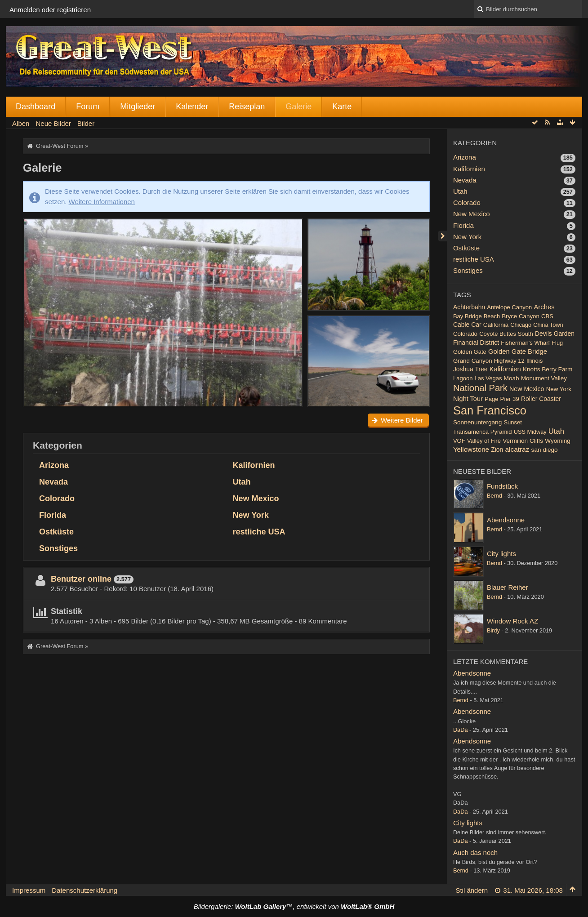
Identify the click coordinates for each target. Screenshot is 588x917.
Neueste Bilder (482, 471)
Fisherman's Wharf (525, 343)
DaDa (461, 730)
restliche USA (259, 532)
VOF (459, 441)
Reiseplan (247, 107)
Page (491, 399)
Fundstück (502, 486)
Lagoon (463, 378)
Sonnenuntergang (477, 422)
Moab (512, 378)
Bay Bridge (468, 316)
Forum (88, 107)
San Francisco (490, 410)
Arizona (54, 465)
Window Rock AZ (512, 621)
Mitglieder (138, 107)
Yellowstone (471, 449)
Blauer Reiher (508, 587)
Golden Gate (470, 352)
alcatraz (517, 449)
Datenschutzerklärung (85, 890)
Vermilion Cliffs (523, 441)
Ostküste (56, 532)
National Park (480, 388)
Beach (492, 316)
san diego (545, 450)
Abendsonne (506, 520)
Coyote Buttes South (506, 334)
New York (250, 515)
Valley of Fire (484, 441)
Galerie (298, 107)
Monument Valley (544, 378)
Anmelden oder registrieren (50, 10)
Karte (342, 107)
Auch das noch (475, 852)
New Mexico (256, 499)
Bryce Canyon (521, 316)
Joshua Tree (470, 369)
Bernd (494, 496)
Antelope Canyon (509, 307)
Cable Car (467, 325)
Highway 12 (509, 361)
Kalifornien (254, 465)
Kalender (192, 107)
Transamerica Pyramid (483, 432)
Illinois (535, 361)
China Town (548, 325)
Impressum (29, 890)
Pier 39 (510, 399)
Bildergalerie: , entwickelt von (294, 906)
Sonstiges (58, 548)
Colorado (57, 499)
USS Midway (530, 432)
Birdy (493, 630)
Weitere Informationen (102, 202)
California (496, 325)
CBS (547, 316)
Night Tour (468, 399)
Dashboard (36, 107)
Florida (53, 515)
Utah (241, 482)
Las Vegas (488, 378)
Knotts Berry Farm (548, 369)
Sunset (513, 422)
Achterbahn (469, 307)
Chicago (521, 325)
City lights (501, 554)
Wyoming (558, 441)
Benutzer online (81, 579)
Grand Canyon (473, 361)
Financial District (476, 343)
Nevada (53, 482)
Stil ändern (472, 890)
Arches (544, 307)
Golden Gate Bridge (518, 352)
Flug (557, 343)
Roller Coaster (541, 399)
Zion (497, 450)
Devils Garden (555, 334)
